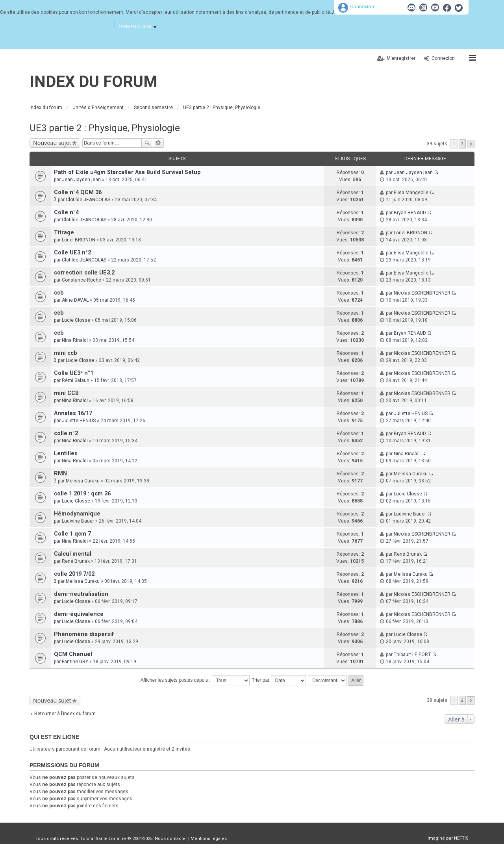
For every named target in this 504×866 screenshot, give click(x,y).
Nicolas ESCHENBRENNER (422, 293)
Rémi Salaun (76, 380)
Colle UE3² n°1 (74, 373)
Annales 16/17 (73, 413)
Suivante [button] (471, 144)
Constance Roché (82, 280)
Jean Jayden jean (81, 180)
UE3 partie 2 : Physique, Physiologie (105, 128)
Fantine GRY (75, 662)
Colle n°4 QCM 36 (78, 192)
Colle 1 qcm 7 (72, 534)
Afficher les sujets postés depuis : (195, 681)
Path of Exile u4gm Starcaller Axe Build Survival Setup (127, 172)
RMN (60, 474)
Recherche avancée (158, 143)
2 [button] (462, 144)
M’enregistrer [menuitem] (401, 58)
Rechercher (147, 143)
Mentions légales (209, 839)
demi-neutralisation (81, 594)
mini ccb (66, 353)
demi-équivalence (79, 614)
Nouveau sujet (52, 143)
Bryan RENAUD (410, 213)
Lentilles (66, 453)
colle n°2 (66, 433)
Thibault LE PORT (412, 655)
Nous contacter (171, 839)
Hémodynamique (77, 514)
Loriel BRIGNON (79, 240)
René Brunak (76, 561)
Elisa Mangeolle (411, 193)
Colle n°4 (66, 212)
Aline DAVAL (75, 300)
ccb (59, 293)
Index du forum (94, 82)
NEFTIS (461, 838)
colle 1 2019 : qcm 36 (82, 494)
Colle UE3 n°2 (72, 253)
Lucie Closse (76, 320)
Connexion (362, 6)
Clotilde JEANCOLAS (88, 200)
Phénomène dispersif (84, 634)
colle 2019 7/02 (74, 574)
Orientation (135, 27)
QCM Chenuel (73, 654)
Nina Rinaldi (75, 340)
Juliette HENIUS (79, 421)
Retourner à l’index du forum (65, 714)
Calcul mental (73, 554)
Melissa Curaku (83, 481)
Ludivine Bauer (78, 521)
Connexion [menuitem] (443, 58)
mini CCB (66, 393)
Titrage (64, 233)
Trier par (279, 681)
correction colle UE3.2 (84, 273)
